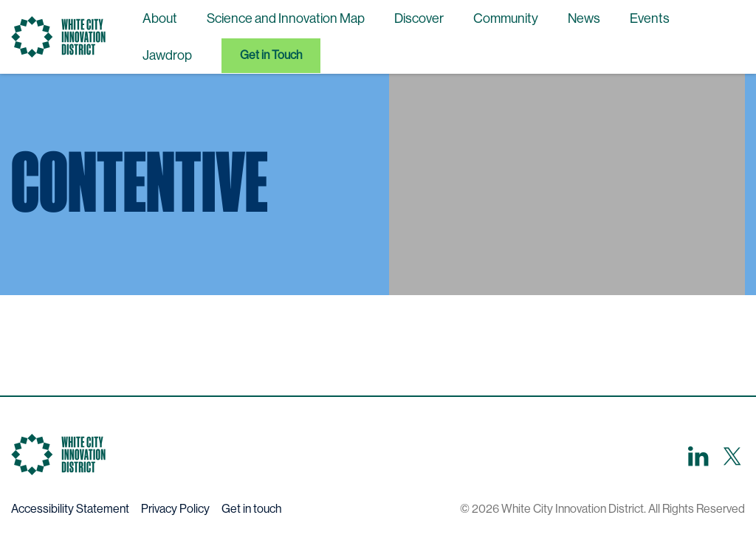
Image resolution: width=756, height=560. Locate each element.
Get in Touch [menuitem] (271, 55)
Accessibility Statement (70, 509)
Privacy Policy (175, 509)
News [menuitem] (584, 18)
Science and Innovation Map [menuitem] (286, 18)
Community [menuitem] (506, 18)
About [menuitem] (160, 18)
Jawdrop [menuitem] (167, 55)
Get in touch (251, 509)
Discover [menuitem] (419, 18)
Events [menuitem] (650, 18)
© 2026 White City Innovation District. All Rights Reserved (602, 509)
